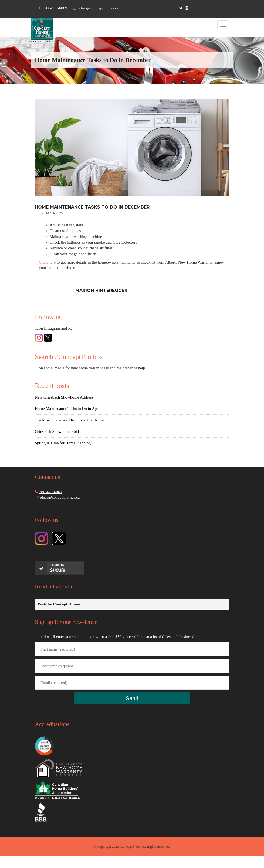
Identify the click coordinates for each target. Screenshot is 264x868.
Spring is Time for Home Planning (63, 443)
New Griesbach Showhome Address (64, 397)
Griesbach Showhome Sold (57, 431)
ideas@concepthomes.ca (99, 8)
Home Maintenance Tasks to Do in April (68, 409)
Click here (47, 262)
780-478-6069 (56, 8)
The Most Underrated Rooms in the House (69, 420)
